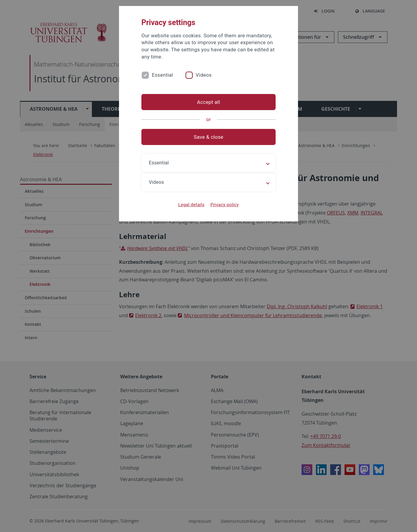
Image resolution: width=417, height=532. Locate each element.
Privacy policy (224, 205)
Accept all (208, 102)
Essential (162, 75)
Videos (204, 75)
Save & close (209, 137)
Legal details (191, 205)
